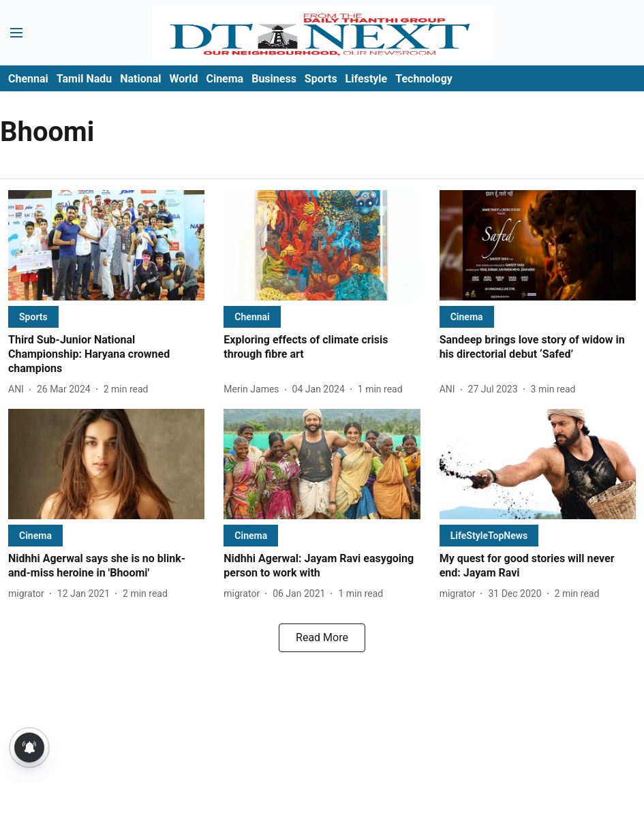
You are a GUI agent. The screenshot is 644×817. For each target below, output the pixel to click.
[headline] (106, 354)
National (140, 79)
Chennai (28, 79)
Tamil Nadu (84, 79)
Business (274, 79)
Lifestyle (367, 79)
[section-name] (33, 317)
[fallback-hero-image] (106, 245)
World (184, 79)
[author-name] (19, 389)
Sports (321, 79)
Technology (424, 79)
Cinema (225, 79)
